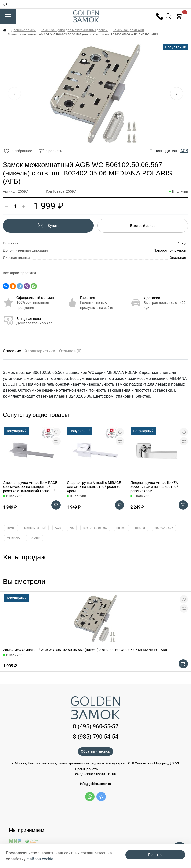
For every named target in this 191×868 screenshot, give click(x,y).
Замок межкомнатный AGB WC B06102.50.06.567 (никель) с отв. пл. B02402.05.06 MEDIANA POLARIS (86, 650)
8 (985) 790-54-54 (96, 737)
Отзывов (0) (70, 351)
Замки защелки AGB (128, 30)
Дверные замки (23, 30)
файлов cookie (40, 859)
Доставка (152, 298)
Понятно (155, 855)
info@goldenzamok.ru (95, 784)
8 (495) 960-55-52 (96, 726)
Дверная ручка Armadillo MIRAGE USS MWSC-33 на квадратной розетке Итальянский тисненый (30, 487)
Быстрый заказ (143, 226)
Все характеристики (19, 273)
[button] (177, 94)
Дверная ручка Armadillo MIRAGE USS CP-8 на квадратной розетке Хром (94, 487)
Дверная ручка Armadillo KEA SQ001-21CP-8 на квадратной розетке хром (154, 487)
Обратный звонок (95, 751)
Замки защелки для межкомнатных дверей (74, 30)
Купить (48, 226)
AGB (184, 151)
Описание (12, 351)
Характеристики (40, 351)
